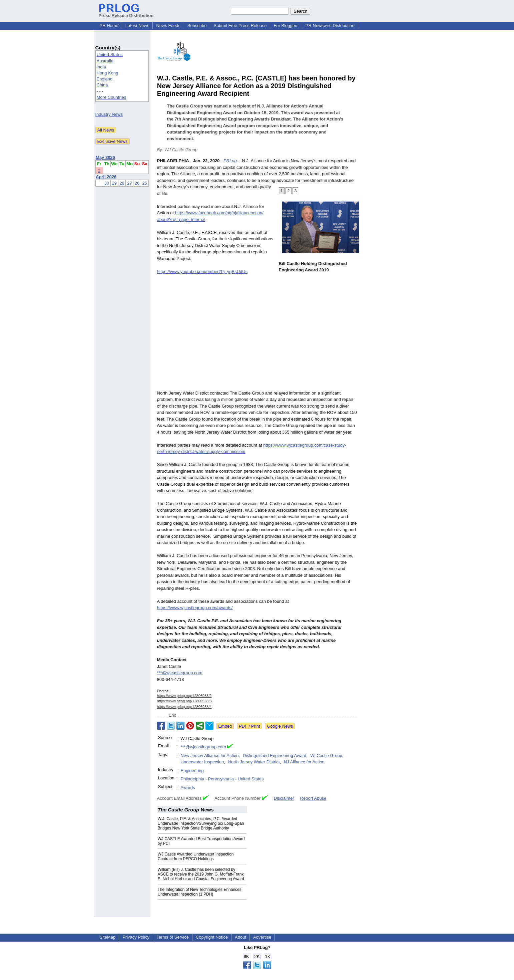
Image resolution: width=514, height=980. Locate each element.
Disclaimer (284, 798)
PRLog (230, 161)
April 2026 (106, 177)
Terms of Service (173, 937)
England (105, 79)
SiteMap (108, 937)
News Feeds (168, 26)
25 (144, 183)
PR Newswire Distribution (330, 26)
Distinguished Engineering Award (275, 756)
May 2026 (105, 157)
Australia (105, 61)
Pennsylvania (221, 779)
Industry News (109, 114)
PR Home (109, 26)
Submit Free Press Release (240, 26)
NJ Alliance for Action (304, 762)
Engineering (192, 771)
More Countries (112, 97)
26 (137, 183)
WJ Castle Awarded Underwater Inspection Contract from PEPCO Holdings (196, 856)
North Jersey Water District (254, 762)
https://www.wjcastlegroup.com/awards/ (195, 608)
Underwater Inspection (202, 762)
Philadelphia (192, 779)
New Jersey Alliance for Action (209, 756)
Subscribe (197, 26)
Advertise (262, 937)
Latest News (137, 26)
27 (129, 183)
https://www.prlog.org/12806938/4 (184, 707)
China (102, 85)
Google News (280, 726)
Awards (188, 788)
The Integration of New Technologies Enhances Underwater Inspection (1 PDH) (200, 892)
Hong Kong (108, 73)
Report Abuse (313, 798)
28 (122, 183)
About (240, 937)
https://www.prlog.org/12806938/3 (184, 701)
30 (107, 183)
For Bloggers (286, 26)
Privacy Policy (136, 937)
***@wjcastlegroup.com (180, 673)
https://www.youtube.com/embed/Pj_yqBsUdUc (202, 272)
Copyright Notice (212, 937)
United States (110, 55)
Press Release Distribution (126, 13)
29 (114, 183)
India (101, 67)
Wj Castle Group (326, 756)
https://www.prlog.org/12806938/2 (184, 696)
